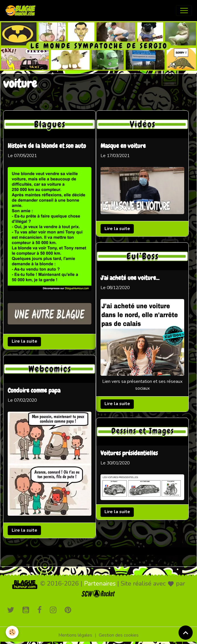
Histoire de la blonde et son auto (47, 146)
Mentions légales (75, 635)
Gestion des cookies (119, 635)
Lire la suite (24, 341)
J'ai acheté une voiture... (130, 278)
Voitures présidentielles (129, 454)
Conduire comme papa (34, 391)
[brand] (22, 11)
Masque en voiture (123, 146)
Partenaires (100, 584)
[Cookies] (12, 632)
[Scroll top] (186, 633)
